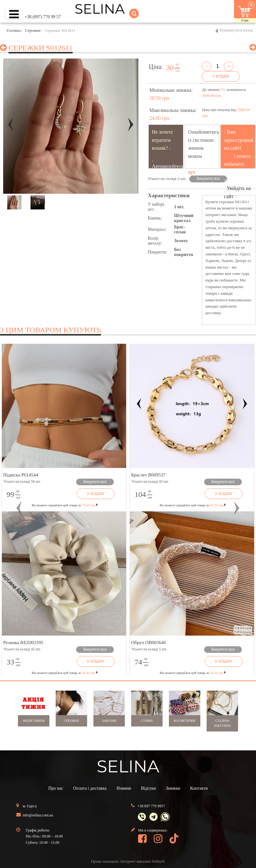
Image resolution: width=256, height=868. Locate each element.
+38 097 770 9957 (151, 806)
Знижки (173, 788)
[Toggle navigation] (14, 14)
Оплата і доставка (90, 788)
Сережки (33, 30)
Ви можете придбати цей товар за (65, 505)
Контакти (199, 788)
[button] (19, 508)
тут (192, 172)
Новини (124, 788)
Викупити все (208, 179)
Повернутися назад (236, 30)
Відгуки (148, 788)
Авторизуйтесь (168, 166)
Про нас (56, 788)
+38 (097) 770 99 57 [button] (43, 17)
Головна (14, 30)
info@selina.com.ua (38, 815)
